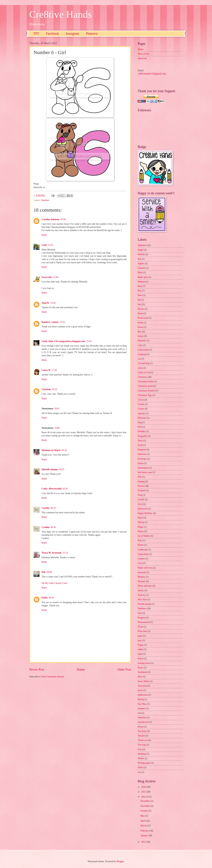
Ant (139, 259)
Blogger (120, 861)
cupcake (141, 413)
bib (139, 300)
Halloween (143, 509)
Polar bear (142, 631)
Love (140, 563)
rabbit (140, 649)
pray (140, 640)
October (145, 811)
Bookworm (143, 318)
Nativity (141, 595)
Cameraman (143, 350)
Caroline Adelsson (50, 219)
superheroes (143, 722)
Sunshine (142, 718)
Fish (140, 477)
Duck (140, 441)
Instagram (72, 34)
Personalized (144, 622)
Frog (140, 495)
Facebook (53, 34)
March (144, 826)
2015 (144, 792)
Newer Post (37, 669)
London (141, 559)
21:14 (65, 553)
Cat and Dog (144, 363)
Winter (141, 758)
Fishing (141, 481)
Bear (140, 286)
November (146, 806)
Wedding (142, 754)
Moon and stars (145, 586)
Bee (139, 291)
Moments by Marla (51, 450)
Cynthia (46, 508)
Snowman (142, 686)
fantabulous (143, 468)
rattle (140, 654)
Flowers (141, 486)
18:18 (54, 389)
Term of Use (143, 54)
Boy (140, 332)
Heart (140, 518)
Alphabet (142, 245)
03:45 (65, 489)
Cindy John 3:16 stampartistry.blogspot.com (63, 341)
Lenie (44, 245)
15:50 (89, 341)
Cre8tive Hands (61, 14)
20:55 (62, 469)
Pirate (140, 627)
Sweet (141, 727)
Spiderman (143, 695)
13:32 (62, 322)
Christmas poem (145, 386)
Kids (140, 540)
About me (142, 58)
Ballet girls (143, 277)
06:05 (51, 598)
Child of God (144, 372)
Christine (46, 389)
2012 (144, 797)
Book (140, 313)
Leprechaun (143, 554)
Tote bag (142, 745)
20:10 (64, 450)
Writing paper (144, 763)
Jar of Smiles (144, 536)
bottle (140, 323)
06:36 (53, 527)
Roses (140, 668)
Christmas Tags (145, 395)
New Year (142, 600)
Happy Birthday (145, 513)
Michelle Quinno (50, 469)
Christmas (142, 377)
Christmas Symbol (146, 391)
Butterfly (142, 341)
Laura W (46, 370)
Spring (141, 699)
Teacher (141, 736)
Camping (142, 354)
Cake (140, 345)
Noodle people (144, 604)
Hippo (141, 527)
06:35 (53, 508)
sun (139, 713)
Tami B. (45, 303)
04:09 (49, 572)
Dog (140, 422)
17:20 (54, 370)
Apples (141, 263)
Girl (140, 504)
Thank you (143, 740)
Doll (140, 427)
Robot (141, 659)
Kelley (45, 598)
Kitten (141, 545)
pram (140, 636)
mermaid (142, 572)
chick (140, 368)
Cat (139, 359)
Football (142, 491)
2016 (144, 787)
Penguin (141, 618)
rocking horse (144, 663)
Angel (141, 250)
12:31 (51, 245)
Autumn (141, 268)
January (144, 836)
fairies (141, 463)
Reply (44, 235)
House (141, 531)
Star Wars (142, 704)
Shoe (140, 677)
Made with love (145, 568)
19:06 (57, 428)
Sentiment (142, 672)
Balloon (141, 282)
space (140, 690)
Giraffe (141, 500)
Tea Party (142, 731)
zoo (139, 772)
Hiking (141, 522)
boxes (140, 327)
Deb (44, 572)
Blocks (141, 309)
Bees (140, 295)
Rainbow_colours (50, 322)
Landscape (143, 550)
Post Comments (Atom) (53, 677)
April (143, 821)
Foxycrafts (47, 277)
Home (81, 669)
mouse (141, 590)
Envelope (142, 459)
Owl (140, 613)
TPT (36, 34)
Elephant (142, 450)
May (143, 816)
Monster (142, 581)
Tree (140, 749)
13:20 (53, 303)
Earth (140, 445)
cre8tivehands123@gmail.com (152, 74)
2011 (144, 842)
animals (141, 254)
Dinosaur (142, 418)
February (145, 831)
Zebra (140, 767)
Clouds (141, 404)
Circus (141, 400)
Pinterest (92, 34)
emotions (142, 454)
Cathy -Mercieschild (52, 489)
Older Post (124, 669)
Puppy (141, 645)
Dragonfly (142, 436)
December (146, 801)
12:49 (56, 277)
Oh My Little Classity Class (54, 583)
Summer (142, 709)
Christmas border (146, 382)
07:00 (63, 219)
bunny (141, 336)
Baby (140, 273)
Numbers (45, 200)
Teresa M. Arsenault (51, 553)
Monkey (142, 577)
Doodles (142, 431)
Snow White (143, 681)
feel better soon (145, 472)
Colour (141, 409)
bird (140, 304)
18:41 (57, 409)
